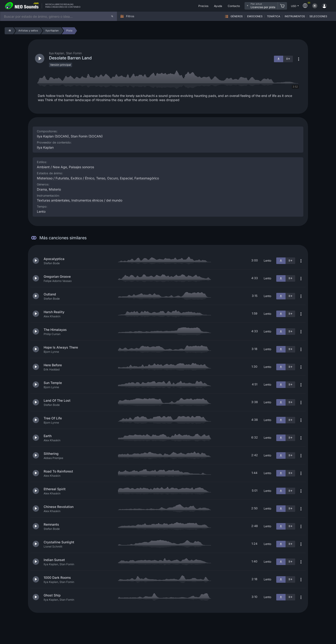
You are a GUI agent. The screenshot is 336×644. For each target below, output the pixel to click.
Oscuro (113, 178)
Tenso (101, 178)
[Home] (9, 31)
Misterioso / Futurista (53, 178)
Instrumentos (295, 16)
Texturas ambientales (53, 200)
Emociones (255, 16)
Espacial (126, 178)
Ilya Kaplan (45, 147)
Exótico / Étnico (82, 178)
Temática (274, 16)
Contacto (234, 6)
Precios (203, 6)
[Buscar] (112, 16)
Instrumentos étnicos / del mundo (97, 200)
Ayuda (218, 6)
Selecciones (318, 16)
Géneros (237, 16)
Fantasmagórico (147, 178)
